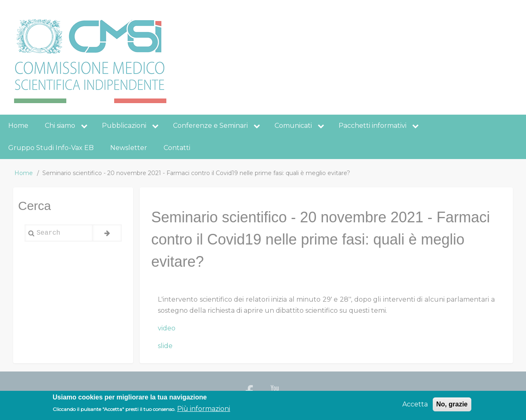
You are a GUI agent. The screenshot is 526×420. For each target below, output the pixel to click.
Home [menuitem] (18, 126)
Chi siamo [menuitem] (60, 126)
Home (24, 173)
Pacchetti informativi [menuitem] (373, 126)
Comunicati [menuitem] (293, 126)
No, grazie (452, 407)
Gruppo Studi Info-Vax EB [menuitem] (51, 148)
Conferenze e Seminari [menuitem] (210, 126)
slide (165, 346)
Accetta (415, 407)
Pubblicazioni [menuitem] (124, 126)
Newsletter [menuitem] (129, 148)
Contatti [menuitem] (177, 148)
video (167, 328)
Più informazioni (204, 411)
